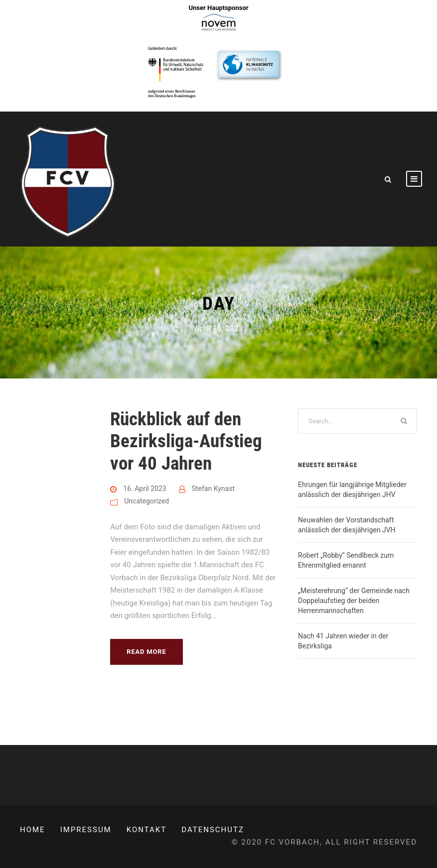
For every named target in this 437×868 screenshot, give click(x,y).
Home (33, 830)
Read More (146, 652)
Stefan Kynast (213, 489)
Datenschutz (213, 830)
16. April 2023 (145, 489)
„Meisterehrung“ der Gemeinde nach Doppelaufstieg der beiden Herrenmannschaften (354, 601)
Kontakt (147, 830)
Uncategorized (146, 501)
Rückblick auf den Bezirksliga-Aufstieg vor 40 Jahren (186, 441)
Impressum (86, 830)
